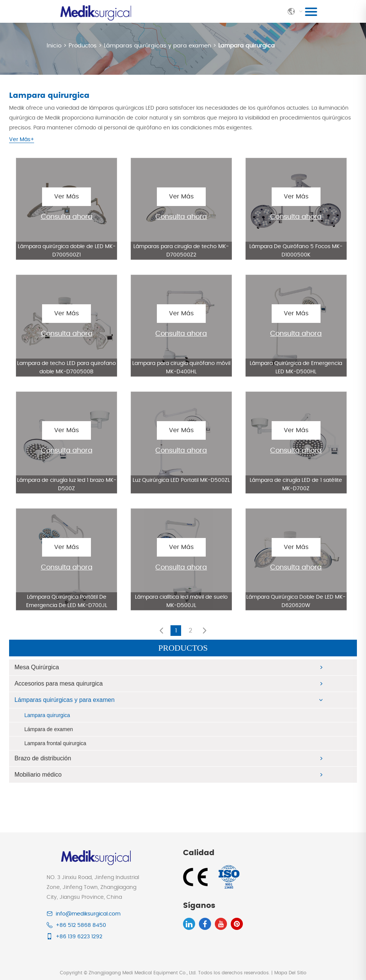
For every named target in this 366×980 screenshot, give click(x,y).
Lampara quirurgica (246, 46)
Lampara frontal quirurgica (55, 743)
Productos (83, 46)
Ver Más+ (22, 140)
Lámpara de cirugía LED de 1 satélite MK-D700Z (296, 484)
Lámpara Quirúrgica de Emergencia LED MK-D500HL (296, 367)
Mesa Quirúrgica (37, 667)
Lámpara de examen (48, 729)
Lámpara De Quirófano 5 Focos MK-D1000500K (296, 250)
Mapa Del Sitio (290, 972)
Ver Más (66, 196)
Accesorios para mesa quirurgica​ (59, 683)
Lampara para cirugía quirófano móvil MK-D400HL (181, 367)
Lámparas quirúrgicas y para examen (157, 46)
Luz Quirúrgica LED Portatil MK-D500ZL (181, 480)
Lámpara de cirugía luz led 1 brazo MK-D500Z (67, 484)
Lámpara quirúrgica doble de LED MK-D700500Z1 (67, 250)
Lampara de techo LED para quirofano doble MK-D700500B (66, 367)
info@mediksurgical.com (88, 914)
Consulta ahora (67, 217)
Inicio (55, 46)
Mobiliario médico (38, 774)
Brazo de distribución (43, 758)
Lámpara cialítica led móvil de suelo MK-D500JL (181, 601)
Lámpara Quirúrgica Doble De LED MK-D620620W (296, 601)
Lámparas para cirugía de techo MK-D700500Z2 (181, 250)
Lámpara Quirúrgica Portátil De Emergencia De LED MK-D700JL (67, 601)
